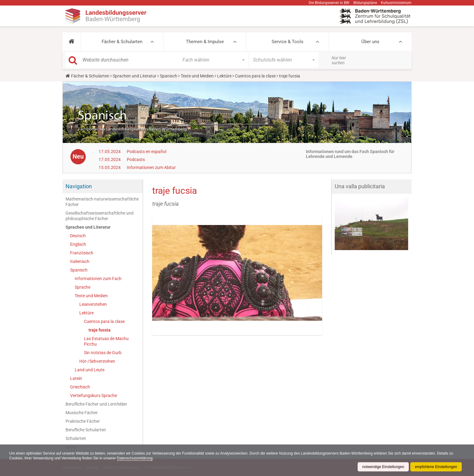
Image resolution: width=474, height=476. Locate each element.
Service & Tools (288, 42)
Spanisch (169, 76)
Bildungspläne (365, 3)
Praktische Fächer (83, 421)
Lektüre (224, 76)
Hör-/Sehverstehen (97, 361)
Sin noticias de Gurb (103, 353)
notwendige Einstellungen (383, 467)
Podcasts (136, 159)
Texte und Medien (197, 76)
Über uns (370, 42)
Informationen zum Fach (98, 279)
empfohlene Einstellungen (436, 467)
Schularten (76, 438)
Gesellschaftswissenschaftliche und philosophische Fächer (100, 216)
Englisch (78, 244)
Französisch (82, 253)
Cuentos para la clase (255, 76)
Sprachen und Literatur (135, 76)
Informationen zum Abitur (151, 167)
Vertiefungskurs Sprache (94, 395)
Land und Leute (90, 370)
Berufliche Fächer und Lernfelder (96, 404)
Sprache (83, 287)
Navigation (79, 186)
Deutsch (78, 236)
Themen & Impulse (205, 42)
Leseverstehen (93, 304)
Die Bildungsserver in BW (329, 3)
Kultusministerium (396, 3)
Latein (76, 378)
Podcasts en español (147, 152)
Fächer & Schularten (122, 42)
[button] (71, 42)
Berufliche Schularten (86, 430)
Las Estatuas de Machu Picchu (106, 341)
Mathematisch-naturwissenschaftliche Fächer (102, 202)
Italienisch (80, 261)
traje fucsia (100, 330)
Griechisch (80, 387)
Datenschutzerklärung (135, 458)
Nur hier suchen (339, 60)
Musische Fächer (82, 413)
